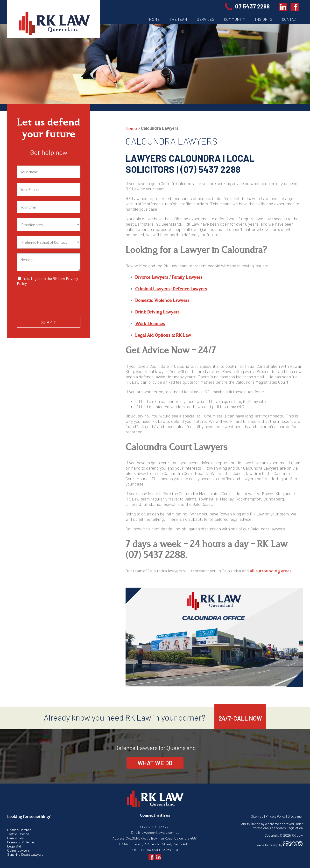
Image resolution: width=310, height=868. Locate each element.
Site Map (257, 816)
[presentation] (54, 309)
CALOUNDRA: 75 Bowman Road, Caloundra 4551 (162, 838)
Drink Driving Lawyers (157, 312)
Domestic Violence (21, 842)
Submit (49, 322)
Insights (264, 19)
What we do (155, 763)
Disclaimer (295, 816)
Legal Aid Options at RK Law (163, 335)
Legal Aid (14, 846)
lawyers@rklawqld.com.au (160, 832)
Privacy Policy (275, 816)
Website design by (280, 845)
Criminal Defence (19, 830)
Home (154, 19)
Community (235, 19)
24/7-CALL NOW (240, 718)
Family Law (15, 838)
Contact (290, 19)
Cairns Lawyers (18, 850)
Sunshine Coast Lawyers (25, 854)
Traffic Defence (18, 834)
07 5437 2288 (249, 6)
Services (206, 19)
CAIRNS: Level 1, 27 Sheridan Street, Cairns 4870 (155, 844)
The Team (178, 19)
